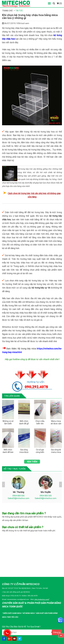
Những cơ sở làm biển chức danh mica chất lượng (8, 422)
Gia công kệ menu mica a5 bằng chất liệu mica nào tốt (56, 451)
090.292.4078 (32, 596)
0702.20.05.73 (16, 596)
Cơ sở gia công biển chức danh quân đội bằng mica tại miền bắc (40, 451)
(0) (59, 3)
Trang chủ (7, 11)
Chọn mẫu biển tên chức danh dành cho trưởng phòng (40, 422)
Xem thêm (32, 462)
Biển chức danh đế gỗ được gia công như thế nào (24, 422)
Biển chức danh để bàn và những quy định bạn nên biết (8, 451)
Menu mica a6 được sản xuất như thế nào (56, 422)
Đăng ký (57, 632)
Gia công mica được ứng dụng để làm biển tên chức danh (24, 451)
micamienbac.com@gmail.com (18, 599)
